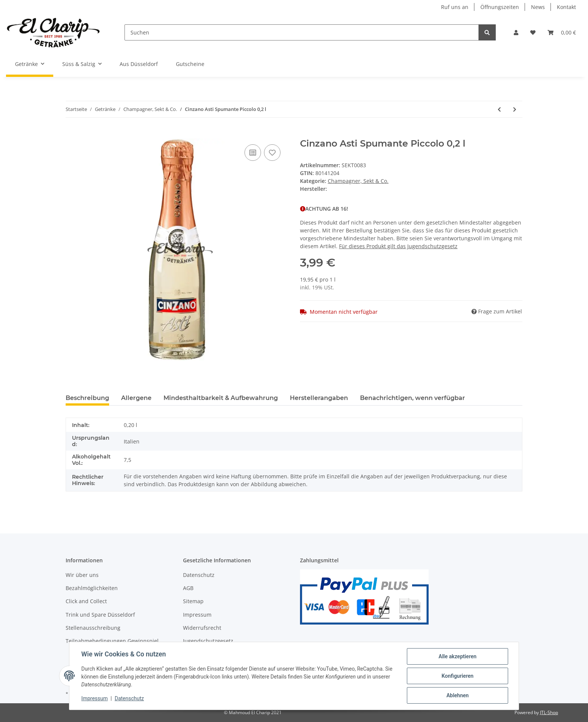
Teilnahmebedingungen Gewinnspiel (112, 641)
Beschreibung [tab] (87, 398)
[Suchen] (302, 32)
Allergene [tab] (136, 398)
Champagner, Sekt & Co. (358, 181)
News (538, 7)
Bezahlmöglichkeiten (92, 588)
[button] (516, 32)
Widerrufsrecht (202, 628)
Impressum (197, 615)
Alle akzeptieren (457, 656)
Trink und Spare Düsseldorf (100, 615)
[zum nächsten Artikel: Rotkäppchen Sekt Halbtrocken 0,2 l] (515, 109)
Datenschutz (199, 575)
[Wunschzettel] (533, 32)
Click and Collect (86, 601)
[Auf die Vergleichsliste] (253, 153)
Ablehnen (457, 695)
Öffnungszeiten (500, 7)
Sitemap (193, 601)
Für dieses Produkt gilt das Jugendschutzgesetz (398, 246)
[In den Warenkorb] (72, 134)
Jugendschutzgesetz (208, 641)
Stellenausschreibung (93, 628)
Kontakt (566, 7)
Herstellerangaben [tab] (319, 398)
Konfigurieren (457, 676)
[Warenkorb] (562, 32)
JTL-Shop (549, 712)
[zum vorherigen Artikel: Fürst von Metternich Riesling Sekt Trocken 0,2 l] (499, 109)
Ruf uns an (455, 7)
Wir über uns (82, 575)
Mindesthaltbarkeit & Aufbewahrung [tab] (221, 398)
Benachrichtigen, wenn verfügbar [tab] (412, 398)
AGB (188, 588)
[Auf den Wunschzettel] (272, 153)
